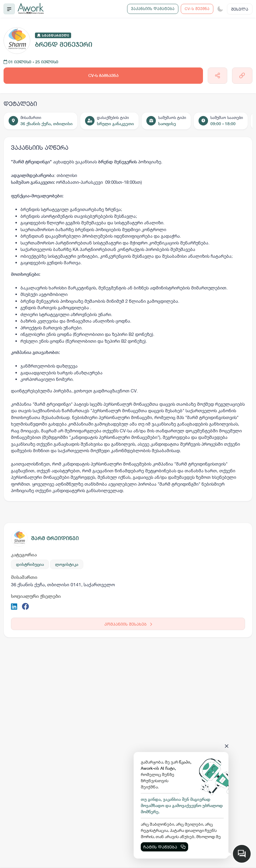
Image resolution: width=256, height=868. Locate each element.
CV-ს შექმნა (197, 9)
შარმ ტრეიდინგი (55, 538)
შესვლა (240, 9)
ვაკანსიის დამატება (153, 9)
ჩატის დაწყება (164, 847)
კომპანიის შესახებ (128, 624)
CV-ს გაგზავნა (103, 75)
